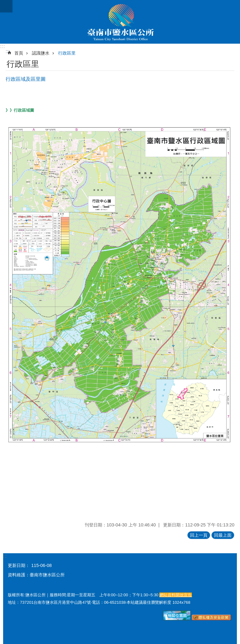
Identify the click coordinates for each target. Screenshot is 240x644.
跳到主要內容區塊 (3, 3)
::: (2, 46)
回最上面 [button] (223, 535)
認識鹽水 (41, 53)
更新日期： (19, 565)
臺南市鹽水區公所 (120, 22)
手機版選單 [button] (6, 6)
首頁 (19, 53)
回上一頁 (199, 535)
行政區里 (67, 53)
